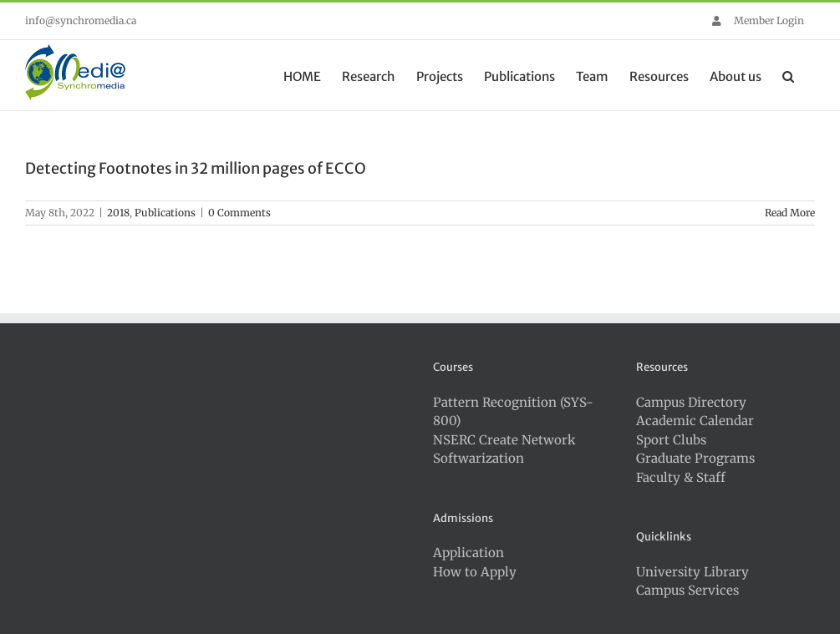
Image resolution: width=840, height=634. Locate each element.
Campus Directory (691, 402)
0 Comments (239, 213)
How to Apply (475, 572)
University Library (692, 572)
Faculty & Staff (681, 477)
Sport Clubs (671, 440)
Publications (165, 213)
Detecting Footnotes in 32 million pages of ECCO (196, 168)
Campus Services (687, 590)
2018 (118, 213)
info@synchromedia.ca (81, 20)
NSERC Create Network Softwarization (504, 449)
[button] (788, 75)
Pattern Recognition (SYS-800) (513, 412)
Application (468, 553)
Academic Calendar (695, 421)
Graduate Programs (695, 458)
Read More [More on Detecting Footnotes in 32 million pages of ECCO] (790, 213)
